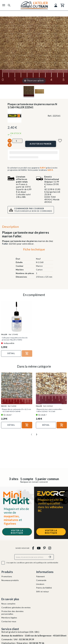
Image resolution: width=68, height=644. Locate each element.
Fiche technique (34, 249)
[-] (10, 141)
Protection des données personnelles (13, 613)
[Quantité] (17, 141)
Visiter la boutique (17, 532)
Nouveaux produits (10, 580)
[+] (10, 145)
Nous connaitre (8, 604)
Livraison (40, 584)
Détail (11, 353)
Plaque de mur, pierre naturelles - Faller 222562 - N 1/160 (50, 410)
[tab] (34, 250)
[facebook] (33, 548)
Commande (41, 580)
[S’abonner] (50, 557)
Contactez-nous (9, 621)
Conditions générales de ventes (16, 607)
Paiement (41, 576)
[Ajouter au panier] (41, 144)
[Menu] (4, 5)
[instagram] (50, 548)
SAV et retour (43, 591)
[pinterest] (44, 548)
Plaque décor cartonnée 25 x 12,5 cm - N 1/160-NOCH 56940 (16, 410)
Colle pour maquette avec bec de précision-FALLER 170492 (15, 339)
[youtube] (39, 548)
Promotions (7, 576)
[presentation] (32, 433)
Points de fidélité (44, 588)
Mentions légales (9, 618)
